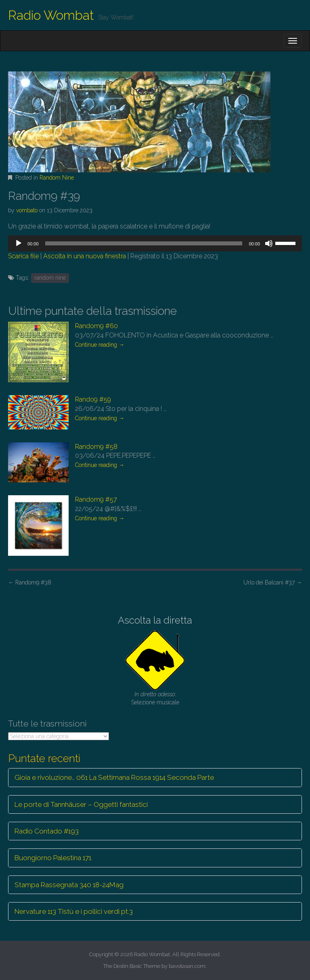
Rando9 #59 (93, 399)
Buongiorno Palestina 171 (53, 858)
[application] (155, 243)
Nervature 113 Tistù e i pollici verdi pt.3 (74, 911)
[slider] (144, 243)
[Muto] (269, 243)
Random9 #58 (96, 447)
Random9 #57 (96, 499)
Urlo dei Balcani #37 (273, 582)
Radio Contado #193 (47, 831)
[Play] (19, 243)
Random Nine (57, 178)
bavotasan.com (187, 966)
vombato (27, 210)
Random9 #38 (30, 582)
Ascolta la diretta (155, 620)
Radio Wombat (51, 15)
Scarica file (23, 256)
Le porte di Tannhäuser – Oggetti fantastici (81, 804)
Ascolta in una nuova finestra (85, 256)
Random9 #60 (96, 326)
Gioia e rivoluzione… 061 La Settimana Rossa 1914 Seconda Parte (114, 777)
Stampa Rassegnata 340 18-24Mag (69, 885)
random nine (50, 278)
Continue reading (100, 345)
